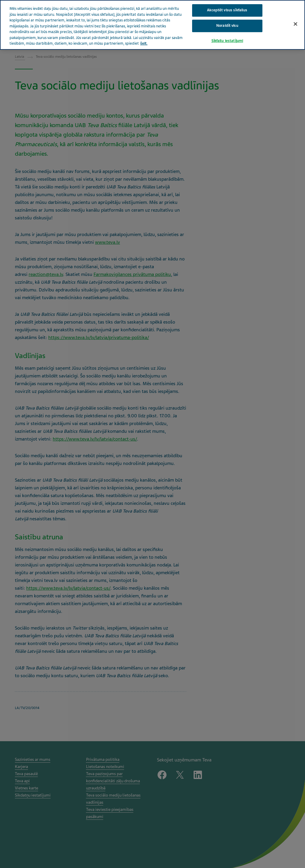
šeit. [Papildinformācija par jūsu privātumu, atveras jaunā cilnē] (144, 43)
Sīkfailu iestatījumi (227, 41)
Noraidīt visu (227, 26)
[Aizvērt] (295, 24)
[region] (152, 25)
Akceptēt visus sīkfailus (227, 10)
